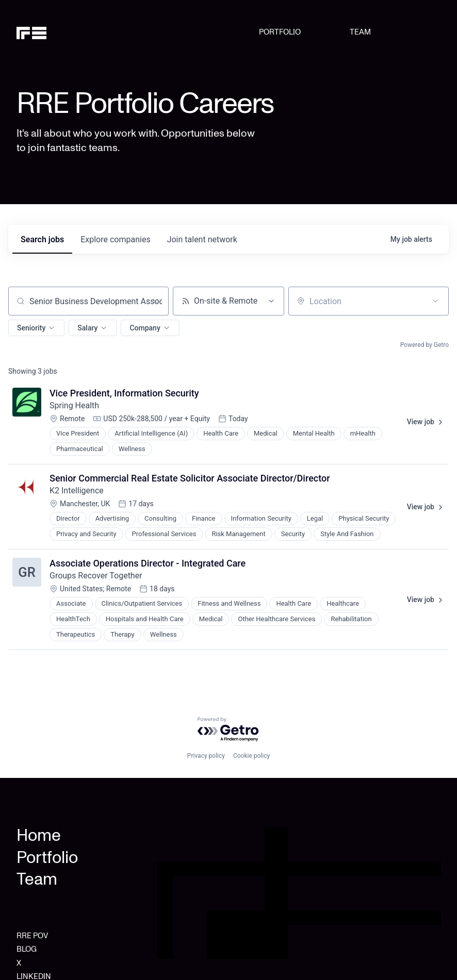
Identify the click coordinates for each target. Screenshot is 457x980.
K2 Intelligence (77, 491)
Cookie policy (251, 756)
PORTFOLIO (280, 32)
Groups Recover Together (96, 576)
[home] (47, 32)
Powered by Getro (425, 345)
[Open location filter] (435, 301)
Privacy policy (206, 756)
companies (115, 239)
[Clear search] (155, 301)
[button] (36, 328)
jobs (42, 239)
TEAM (360, 32)
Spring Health (74, 405)
